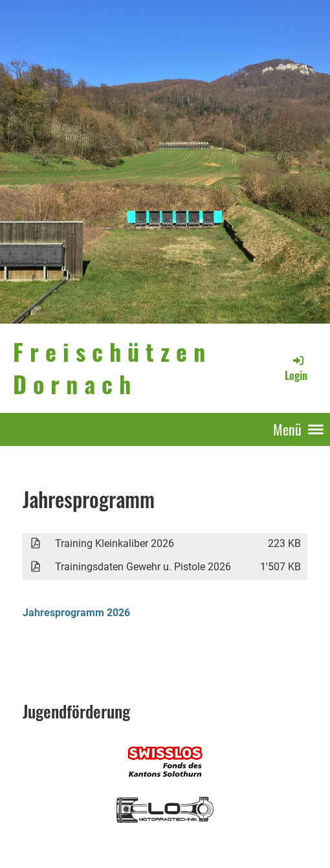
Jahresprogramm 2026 (76, 613)
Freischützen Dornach (112, 368)
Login (296, 368)
